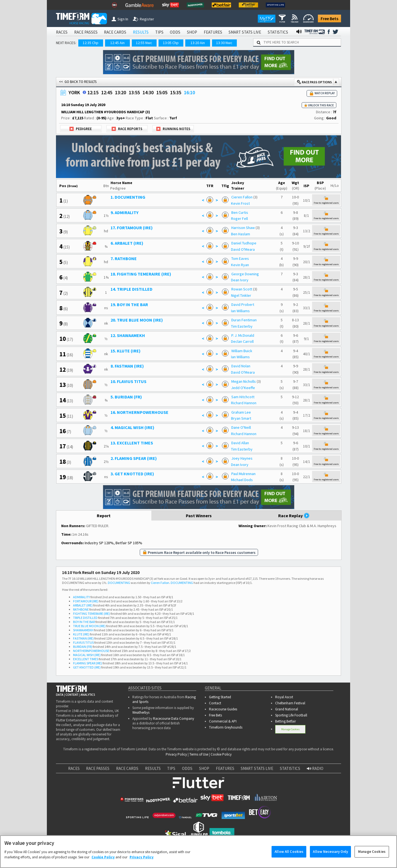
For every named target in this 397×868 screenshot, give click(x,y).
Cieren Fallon (242, 197)
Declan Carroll (242, 341)
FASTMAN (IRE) (83, 638)
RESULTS (141, 32)
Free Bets (329, 18)
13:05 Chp (171, 43)
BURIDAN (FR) (83, 647)
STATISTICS (278, 32)
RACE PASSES (86, 32)
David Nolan (241, 366)
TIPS (159, 32)
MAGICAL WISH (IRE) (87, 655)
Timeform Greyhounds (226, 727)
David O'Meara (243, 249)
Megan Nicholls (244, 381)
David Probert (243, 304)
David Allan (240, 443)
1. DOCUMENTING (128, 197)
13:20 (120, 92)
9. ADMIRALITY (124, 212)
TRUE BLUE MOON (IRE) (89, 626)
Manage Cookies (290, 729)
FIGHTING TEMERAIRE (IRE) (92, 614)
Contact (215, 703)
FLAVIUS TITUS (83, 642)
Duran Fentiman (244, 320)
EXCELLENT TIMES (86, 659)
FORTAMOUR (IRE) (86, 601)
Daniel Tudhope (244, 243)
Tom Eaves (240, 258)
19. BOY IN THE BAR (129, 304)
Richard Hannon (244, 403)
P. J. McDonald (243, 335)
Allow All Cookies (289, 858)
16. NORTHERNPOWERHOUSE (140, 412)
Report (104, 516)
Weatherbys (141, 712)
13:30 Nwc (224, 43)
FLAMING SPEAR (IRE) (88, 663)
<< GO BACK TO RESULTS (78, 82)
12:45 (107, 92)
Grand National (287, 709)
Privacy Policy (176, 754)
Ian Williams (240, 311)
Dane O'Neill (241, 427)
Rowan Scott (242, 289)
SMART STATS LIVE (245, 32)
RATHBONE (81, 609)
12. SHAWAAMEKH (128, 335)
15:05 (162, 92)
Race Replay (294, 516)
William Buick (242, 351)
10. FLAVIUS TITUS (128, 381)
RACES (62, 32)
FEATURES (213, 32)
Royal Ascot (284, 697)
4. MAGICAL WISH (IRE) (132, 427)
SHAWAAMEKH (83, 630)
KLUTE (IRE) (81, 634)
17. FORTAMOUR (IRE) (132, 228)
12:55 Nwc (144, 43)
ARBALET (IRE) (83, 605)
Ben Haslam (241, 234)
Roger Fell (239, 219)
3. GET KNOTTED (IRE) (132, 474)
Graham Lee (241, 412)
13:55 (134, 92)
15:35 (176, 92)
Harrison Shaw (243, 228)
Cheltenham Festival (290, 703)
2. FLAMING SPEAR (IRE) (134, 458)
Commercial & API (223, 721)
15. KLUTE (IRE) (126, 351)
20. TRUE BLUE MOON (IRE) (137, 320)
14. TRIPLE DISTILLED (132, 289)
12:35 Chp (91, 43)
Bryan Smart (241, 418)
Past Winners (199, 516)
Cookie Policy (221, 754)
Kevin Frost (240, 203)
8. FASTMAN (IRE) (127, 366)
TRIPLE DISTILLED (85, 618)
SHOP (192, 32)
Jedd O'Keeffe (243, 388)
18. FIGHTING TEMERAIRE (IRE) (141, 274)
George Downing (245, 274)
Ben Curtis (240, 212)
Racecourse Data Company (174, 719)
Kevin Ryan (240, 265)
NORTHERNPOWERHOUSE (91, 651)
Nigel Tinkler (241, 295)
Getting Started (220, 697)
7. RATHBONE (124, 258)
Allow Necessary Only (330, 858)
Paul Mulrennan (243, 474)
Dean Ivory (240, 280)
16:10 (189, 92)
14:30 (148, 92)
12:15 (93, 92)
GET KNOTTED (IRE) (87, 667)
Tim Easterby (242, 326)
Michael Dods (242, 480)
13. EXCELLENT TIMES (132, 443)
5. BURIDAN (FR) (126, 397)
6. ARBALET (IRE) (127, 243)
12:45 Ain (117, 43)
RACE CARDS (115, 32)
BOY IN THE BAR (84, 622)
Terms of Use (199, 754)
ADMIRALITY (81, 597)
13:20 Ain (198, 43)
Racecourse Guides (223, 709)
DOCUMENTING (119, 583)
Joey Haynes (242, 458)
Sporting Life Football (291, 715)
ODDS (175, 32)
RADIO (315, 768)
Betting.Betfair (285, 721)
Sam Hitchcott (243, 397)
